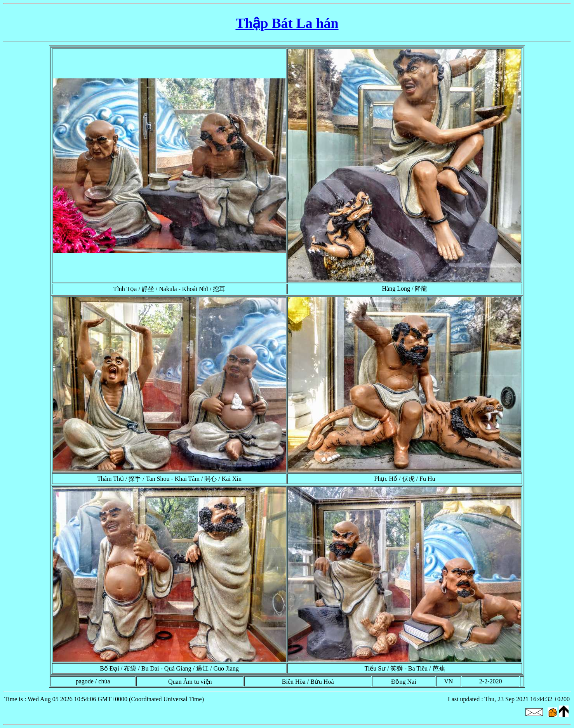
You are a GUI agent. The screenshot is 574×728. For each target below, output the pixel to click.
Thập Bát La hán (287, 23)
